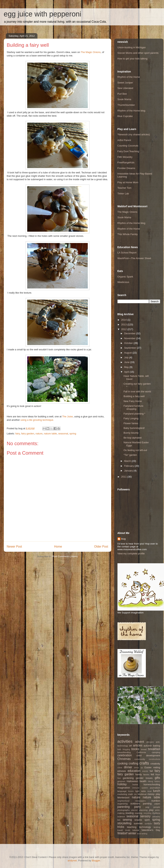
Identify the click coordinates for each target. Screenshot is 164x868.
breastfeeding (124, 752)
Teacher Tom (124, 188)
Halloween (133, 781)
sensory (145, 816)
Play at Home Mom (128, 182)
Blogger (96, 861)
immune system (140, 788)
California (141, 752)
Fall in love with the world (137, 392)
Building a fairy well (134, 396)
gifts (157, 778)
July (127, 357)
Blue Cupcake (125, 116)
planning (143, 810)
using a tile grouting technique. (37, 420)
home (135, 784)
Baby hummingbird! (134, 428)
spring (73, 434)
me (135, 794)
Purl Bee (122, 94)
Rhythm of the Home (129, 77)
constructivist (154, 759)
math (131, 794)
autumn (148, 746)
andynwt (72, 861)
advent (140, 742)
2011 (124, 477)
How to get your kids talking (133, 59)
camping (156, 752)
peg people (153, 807)
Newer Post (14, 547)
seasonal (63, 434)
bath (119, 749)
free (119, 778)
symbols (148, 824)
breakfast (154, 749)
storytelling (125, 823)
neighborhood (124, 801)
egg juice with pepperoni (43, 14)
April (127, 372)
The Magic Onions (91, 52)
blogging (126, 749)
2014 (124, 320)
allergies (150, 742)
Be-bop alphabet (133, 438)
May (127, 367)
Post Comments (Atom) (65, 556)
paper (157, 804)
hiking (150, 781)
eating (157, 767)
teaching (132, 827)
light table (141, 791)
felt (152, 774)
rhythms (156, 813)
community (140, 759)
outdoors (135, 804)
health (143, 781)
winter (132, 833)
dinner (128, 767)
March (128, 461)
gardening (128, 778)
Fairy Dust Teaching (128, 151)
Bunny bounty (131, 433)
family (139, 774)
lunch (157, 791)
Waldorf (122, 833)
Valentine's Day (151, 830)
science (121, 816)
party (138, 807)
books (135, 749)
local (150, 791)
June (127, 362)
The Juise (68, 416)
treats (128, 830)
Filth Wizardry (125, 157)
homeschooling (152, 784)
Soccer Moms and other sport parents (138, 53)
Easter (148, 767)
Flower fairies (131, 423)
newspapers (140, 801)
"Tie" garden (130, 455)
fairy (18, 434)
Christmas (124, 759)
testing (157, 827)
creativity (155, 764)
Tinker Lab (123, 194)
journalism (155, 788)
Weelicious (123, 282)
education (134, 771)
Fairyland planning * (134, 414)
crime (120, 768)
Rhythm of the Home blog (131, 111)
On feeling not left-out (135, 450)
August (128, 353)
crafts (144, 763)
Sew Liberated (125, 88)
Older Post (101, 547)
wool (139, 834)
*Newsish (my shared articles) (134, 134)
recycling (147, 813)
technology (145, 827)
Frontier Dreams (126, 168)
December (130, 333)
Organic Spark (125, 277)
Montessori (124, 797)
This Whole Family (128, 234)
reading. (139, 813)
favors (146, 774)
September (130, 348)
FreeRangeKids (126, 162)
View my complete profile (131, 554)
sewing (127, 820)
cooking (123, 763)
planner (134, 810)
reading (129, 813)
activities (125, 741)
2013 (124, 325)
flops (158, 774)
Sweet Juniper (125, 83)
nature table (50, 434)
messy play (154, 794)
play (151, 810)
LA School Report (127, 253)
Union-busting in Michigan (132, 47)
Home (58, 547)
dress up (138, 768)
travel (120, 830)
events (145, 771)
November (130, 338)
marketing (122, 794)
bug (124, 539)
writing (144, 834)
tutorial (136, 830)
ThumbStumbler (126, 105)
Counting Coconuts (128, 146)
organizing (123, 804)
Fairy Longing (131, 418)
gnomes (121, 781)
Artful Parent (124, 140)
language (122, 791)
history (157, 781)
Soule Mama (124, 99)
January (129, 471)
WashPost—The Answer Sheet (134, 258)
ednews (122, 771)
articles (138, 745)
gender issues (144, 778)
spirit (147, 820)
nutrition (156, 801)
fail (151, 771)
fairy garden (28, 434)
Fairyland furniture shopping (133, 407)
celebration (125, 755)
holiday (122, 784)
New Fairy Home (133, 401)
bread (144, 749)
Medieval (142, 794)
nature (39, 434)
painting (147, 804)
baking (156, 746)
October (129, 343)
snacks (138, 820)
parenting (124, 807)
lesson (131, 791)
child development (148, 755)
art (130, 746)
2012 (124, 329)
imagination (124, 788)
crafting (133, 763)
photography (124, 810)
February (129, 466)
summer (138, 823)
